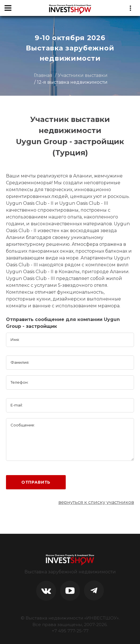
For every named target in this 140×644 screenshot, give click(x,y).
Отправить (36, 482)
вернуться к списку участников (96, 502)
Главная (43, 75)
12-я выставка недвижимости (72, 82)
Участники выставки (83, 75)
